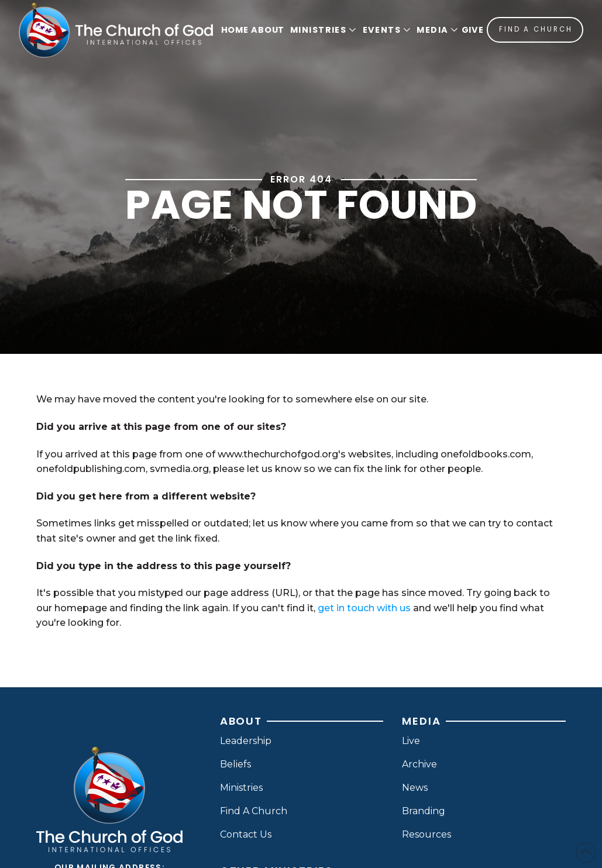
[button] (322, 30)
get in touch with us (364, 608)
